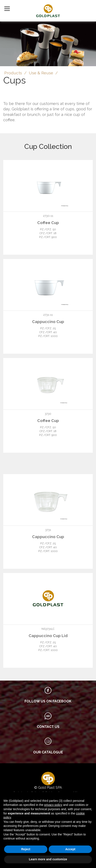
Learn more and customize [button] (48, 859)
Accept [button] (70, 849)
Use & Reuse (41, 73)
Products (13, 73)
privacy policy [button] (53, 805)
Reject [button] (26, 849)
